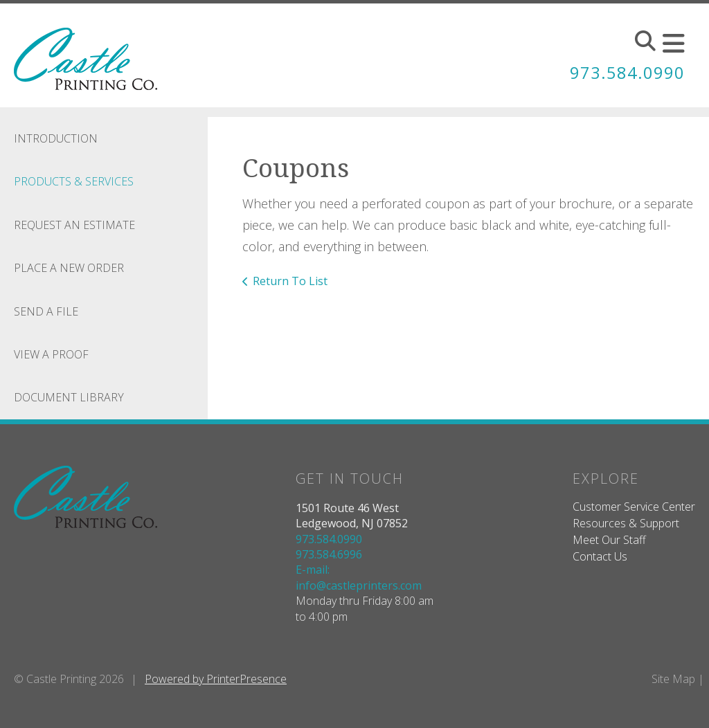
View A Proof (51, 354)
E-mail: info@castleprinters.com (359, 577)
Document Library (69, 397)
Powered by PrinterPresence (216, 679)
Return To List (290, 281)
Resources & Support (626, 523)
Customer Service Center (634, 507)
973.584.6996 (329, 554)
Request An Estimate (74, 225)
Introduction (56, 138)
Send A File (46, 311)
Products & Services (74, 181)
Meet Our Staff (609, 540)
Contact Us (600, 556)
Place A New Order (69, 268)
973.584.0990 (627, 72)
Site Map (673, 679)
